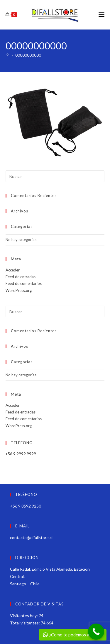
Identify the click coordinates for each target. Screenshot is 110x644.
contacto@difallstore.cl (31, 537)
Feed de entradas (21, 277)
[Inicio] (7, 55)
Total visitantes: (25, 623)
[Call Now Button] (96, 632)
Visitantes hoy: (24, 616)
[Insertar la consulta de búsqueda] (55, 176)
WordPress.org (19, 290)
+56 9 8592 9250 (26, 506)
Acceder (13, 270)
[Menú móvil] (101, 14)
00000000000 (28, 55)
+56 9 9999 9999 (21, 454)
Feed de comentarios (24, 283)
